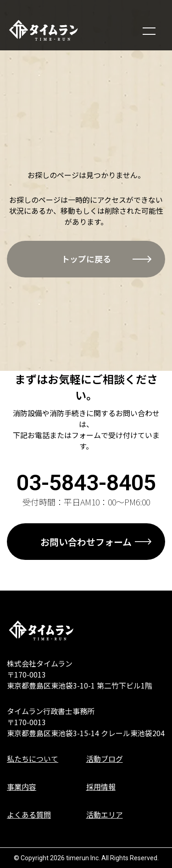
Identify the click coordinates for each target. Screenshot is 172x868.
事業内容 (22, 787)
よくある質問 (29, 814)
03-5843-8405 (86, 483)
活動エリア (105, 814)
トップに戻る (86, 259)
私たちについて (33, 759)
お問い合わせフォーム (86, 542)
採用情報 (101, 787)
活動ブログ (105, 759)
